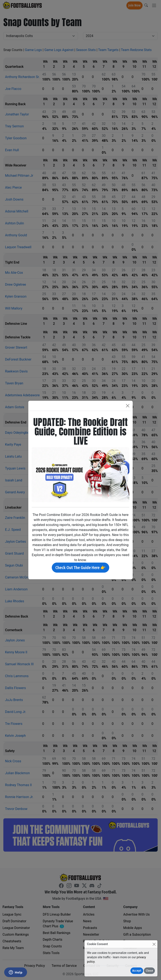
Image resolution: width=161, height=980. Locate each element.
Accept (137, 971)
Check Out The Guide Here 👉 (80, 568)
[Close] (154, 944)
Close (149, 971)
